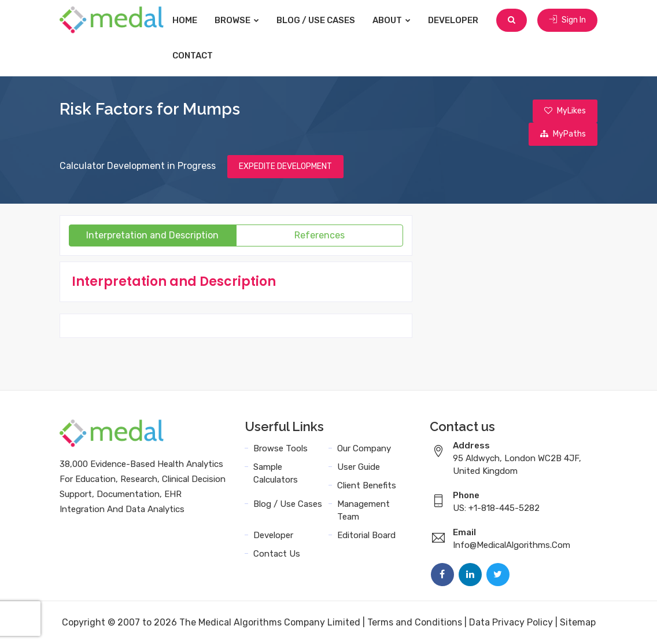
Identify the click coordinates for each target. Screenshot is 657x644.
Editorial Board (366, 535)
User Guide (359, 467)
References (320, 235)
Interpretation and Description (152, 235)
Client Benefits (367, 485)
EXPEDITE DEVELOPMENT (285, 166)
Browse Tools (280, 448)
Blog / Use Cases (316, 20)
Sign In (567, 20)
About (392, 20)
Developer (453, 20)
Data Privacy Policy (511, 622)
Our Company (364, 448)
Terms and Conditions (415, 622)
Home (185, 20)
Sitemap (578, 622)
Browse (237, 20)
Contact (193, 56)
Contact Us (277, 554)
